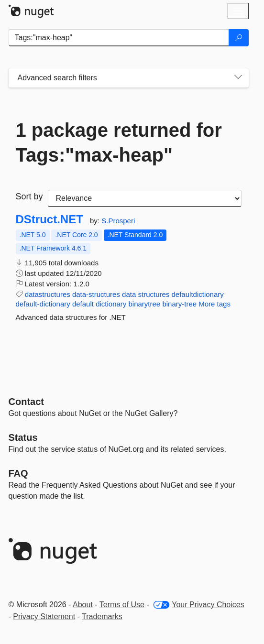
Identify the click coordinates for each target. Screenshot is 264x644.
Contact (26, 402)
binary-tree (179, 304)
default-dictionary (43, 304)
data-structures (96, 294)
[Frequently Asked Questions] (18, 473)
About (83, 605)
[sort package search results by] (145, 198)
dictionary (111, 304)
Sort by (29, 196)
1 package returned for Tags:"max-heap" (119, 142)
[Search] (239, 38)
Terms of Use (122, 605)
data (129, 294)
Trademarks (102, 617)
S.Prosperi (118, 221)
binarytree (145, 304)
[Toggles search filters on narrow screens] (238, 78)
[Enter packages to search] (119, 38)
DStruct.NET (49, 219)
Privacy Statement (44, 617)
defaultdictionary (198, 294)
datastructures (48, 294)
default (83, 304)
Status (23, 437)
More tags (214, 304)
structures (154, 294)
